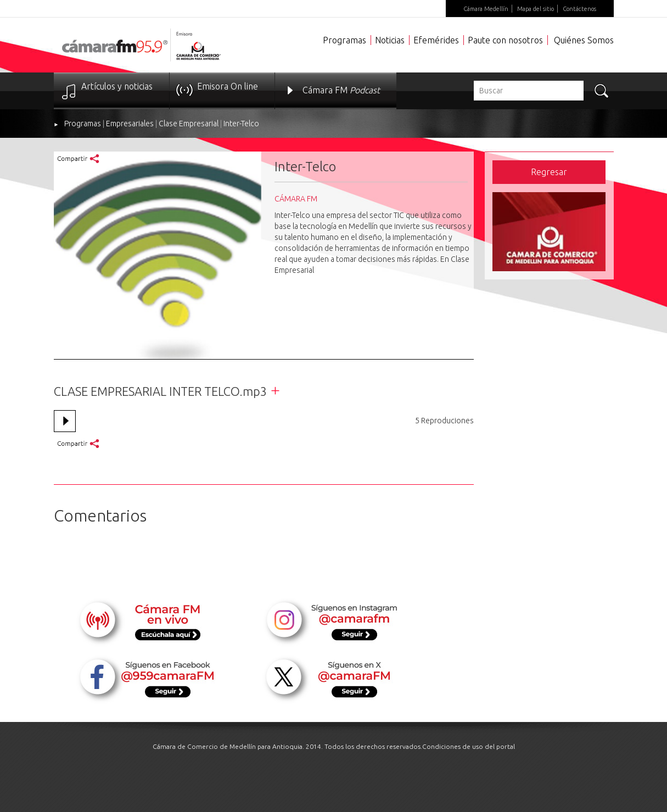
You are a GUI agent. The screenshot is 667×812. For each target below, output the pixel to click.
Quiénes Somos (584, 40)
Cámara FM (341, 90)
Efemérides (436, 40)
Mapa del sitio (536, 9)
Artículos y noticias (117, 86)
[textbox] (529, 91)
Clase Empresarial (189, 124)
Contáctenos (579, 9)
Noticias (390, 40)
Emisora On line (228, 86)
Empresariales (130, 124)
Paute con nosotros (505, 40)
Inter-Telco (241, 124)
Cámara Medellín (486, 9)
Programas (344, 40)
